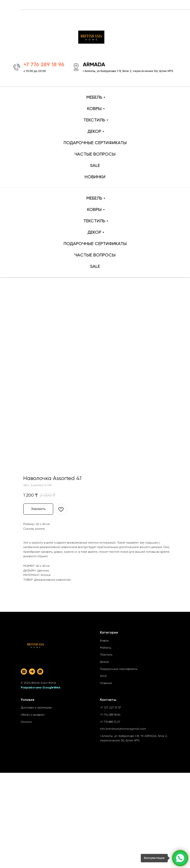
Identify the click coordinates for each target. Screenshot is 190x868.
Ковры (104, 641)
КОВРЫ (94, 109)
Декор (104, 662)
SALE (95, 166)
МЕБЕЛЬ (94, 97)
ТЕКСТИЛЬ (94, 120)
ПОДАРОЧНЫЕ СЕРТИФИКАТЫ (95, 143)
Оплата (26, 722)
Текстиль (106, 655)
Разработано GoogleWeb (41, 688)
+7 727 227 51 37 (110, 708)
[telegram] (32, 672)
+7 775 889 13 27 (110, 722)
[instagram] (24, 672)
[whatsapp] (40, 672)
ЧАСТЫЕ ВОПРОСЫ (95, 154)
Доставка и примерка (36, 708)
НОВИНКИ (95, 177)
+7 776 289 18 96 (110, 715)
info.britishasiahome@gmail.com (123, 729)
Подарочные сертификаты (119, 669)
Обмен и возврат (33, 715)
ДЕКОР (94, 132)
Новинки (106, 683)
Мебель (106, 648)
